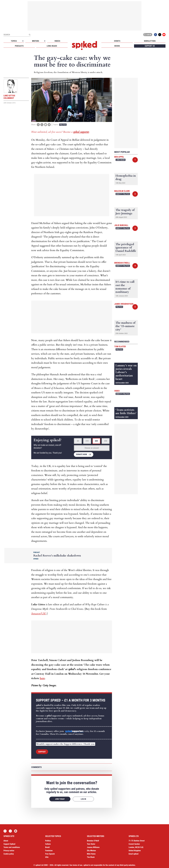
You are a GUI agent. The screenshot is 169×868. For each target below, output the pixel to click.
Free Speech (50, 854)
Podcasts (19, 46)
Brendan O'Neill (122, 263)
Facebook (156, 35)
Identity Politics (123, 194)
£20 (96, 441)
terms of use (78, 865)
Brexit (47, 847)
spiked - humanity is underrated (84, 46)
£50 (106, 441)
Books (117, 46)
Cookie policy (9, 854)
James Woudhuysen (124, 304)
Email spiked (133, 854)
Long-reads (52, 46)
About (6, 841)
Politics (63, 125)
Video (117, 391)
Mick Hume (91, 854)
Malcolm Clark (122, 191)
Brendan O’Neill (93, 841)
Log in (147, 35)
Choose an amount (92, 448)
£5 (78, 441)
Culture (48, 844)
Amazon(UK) (39, 613)
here (42, 678)
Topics (14, 41)
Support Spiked (9, 844)
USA (47, 857)
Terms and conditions (12, 847)
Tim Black (91, 857)
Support (42, 752)
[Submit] (30, 35)
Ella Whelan (91, 851)
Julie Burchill (121, 225)
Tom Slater (120, 346)
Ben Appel (119, 157)
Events (117, 41)
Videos (57, 41)
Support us (150, 46)
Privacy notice (9, 851)
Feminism (49, 851)
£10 (87, 441)
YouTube (164, 35)
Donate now (82, 454)
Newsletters (150, 41)
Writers (36, 41)
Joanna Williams (93, 847)
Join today (60, 799)
